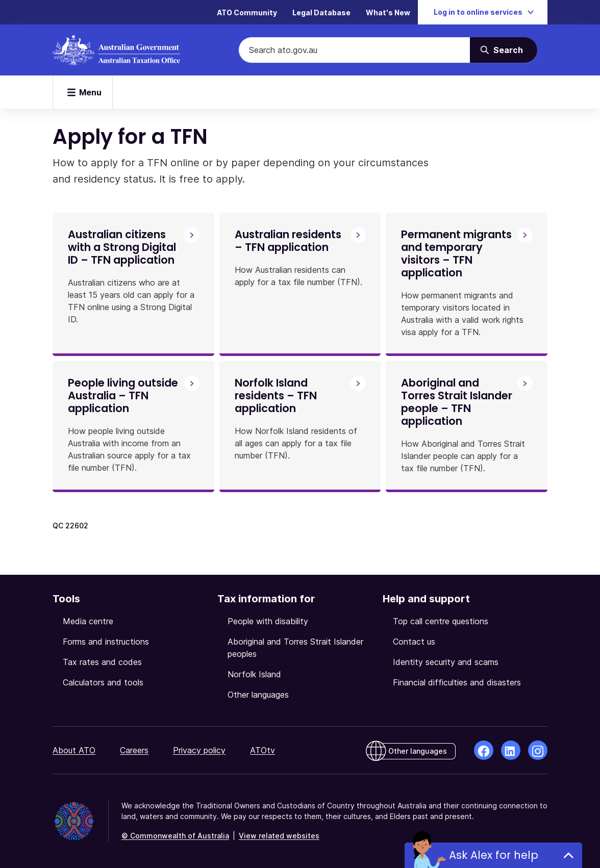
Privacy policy (199, 750)
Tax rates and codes (102, 662)
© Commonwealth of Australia (175, 836)
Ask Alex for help (493, 855)
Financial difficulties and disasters (457, 682)
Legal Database (321, 12)
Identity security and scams (446, 662)
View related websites (279, 836)
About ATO (74, 750)
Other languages (258, 695)
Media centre (88, 621)
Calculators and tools (103, 682)
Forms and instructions (106, 642)
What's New (388, 12)
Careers (134, 750)
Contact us (414, 642)
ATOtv (262, 750)
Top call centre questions (441, 621)
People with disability (268, 621)
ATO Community (247, 12)
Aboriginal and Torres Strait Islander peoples (295, 648)
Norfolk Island (254, 674)
